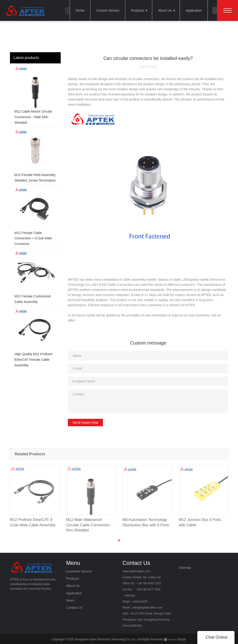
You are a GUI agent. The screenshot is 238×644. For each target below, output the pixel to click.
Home (80, 10)
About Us (165, 10)
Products (137, 10)
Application (194, 10)
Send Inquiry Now (85, 423)
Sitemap (185, 568)
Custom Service (108, 10)
